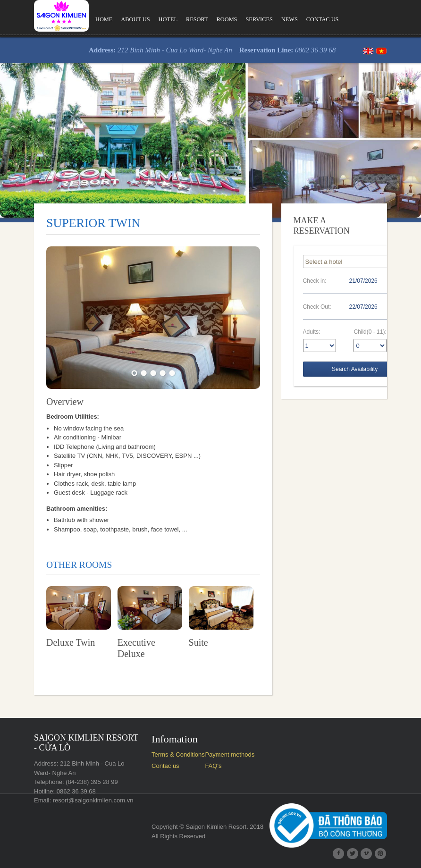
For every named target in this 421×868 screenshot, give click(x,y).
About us (135, 19)
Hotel (168, 19)
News (290, 19)
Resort (197, 19)
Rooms (227, 19)
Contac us (323, 19)
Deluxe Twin (71, 642)
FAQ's (213, 766)
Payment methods (230, 754)
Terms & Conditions (178, 754)
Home (104, 19)
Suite (198, 642)
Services (259, 19)
